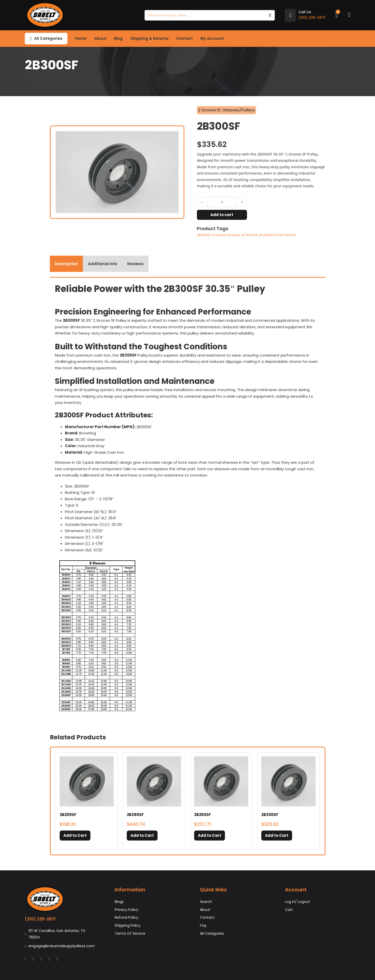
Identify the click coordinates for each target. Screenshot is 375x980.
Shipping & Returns (149, 38)
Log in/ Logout (297, 902)
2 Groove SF (210, 110)
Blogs (119, 902)
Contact (184, 38)
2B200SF (68, 815)
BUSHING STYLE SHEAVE (278, 235)
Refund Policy (127, 917)
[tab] (66, 264)
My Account (212, 38)
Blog (118, 38)
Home (81, 38)
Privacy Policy (127, 910)
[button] (75, 836)
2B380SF (135, 815)
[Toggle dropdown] (31, 39)
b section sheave (226, 235)
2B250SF (203, 815)
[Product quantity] (222, 202)
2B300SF (204, 235)
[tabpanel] (188, 499)
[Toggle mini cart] (337, 15)
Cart (289, 910)
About (100, 38)
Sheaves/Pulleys (239, 110)
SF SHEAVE (250, 235)
